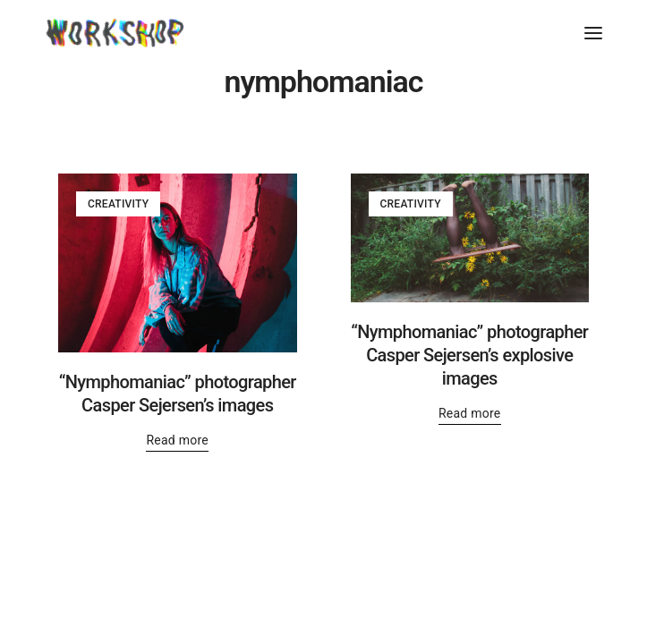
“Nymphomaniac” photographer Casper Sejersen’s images (178, 394)
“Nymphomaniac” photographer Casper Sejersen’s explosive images (469, 355)
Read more (177, 440)
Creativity (118, 204)
